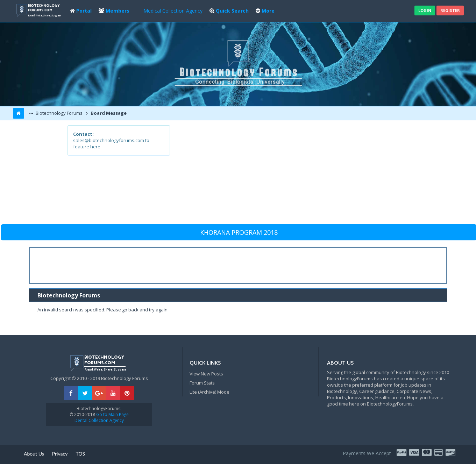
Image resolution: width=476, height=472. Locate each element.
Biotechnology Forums (59, 113)
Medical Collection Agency (173, 11)
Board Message (108, 113)
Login (425, 10)
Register (450, 10)
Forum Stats (202, 383)
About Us (34, 454)
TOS (80, 454)
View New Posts (206, 374)
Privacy (60, 454)
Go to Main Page (112, 414)
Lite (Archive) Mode (209, 392)
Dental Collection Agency (99, 420)
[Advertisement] (289, 174)
